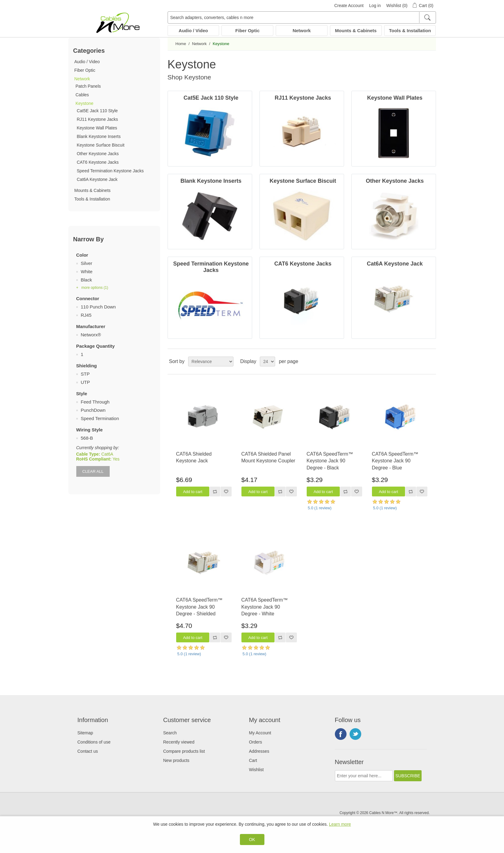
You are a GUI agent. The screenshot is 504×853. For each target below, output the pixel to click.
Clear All (93, 471)
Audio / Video (193, 31)
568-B (87, 438)
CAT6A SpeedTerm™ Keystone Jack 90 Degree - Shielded (199, 607)
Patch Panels (88, 86)
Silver (87, 263)
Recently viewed (179, 742)
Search (170, 733)
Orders (256, 742)
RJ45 (86, 315)
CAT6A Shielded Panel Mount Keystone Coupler (268, 457)
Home (181, 44)
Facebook (341, 734)
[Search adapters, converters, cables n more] (302, 17)
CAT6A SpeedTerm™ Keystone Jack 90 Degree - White (265, 607)
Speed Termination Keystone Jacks (110, 171)
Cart (253, 760)
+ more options (92, 288)
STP (85, 374)
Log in (375, 6)
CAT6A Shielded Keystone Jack (194, 457)
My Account (260, 733)
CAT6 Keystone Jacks (98, 162)
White (87, 272)
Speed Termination (100, 418)
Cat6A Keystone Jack (97, 179)
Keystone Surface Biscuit (101, 145)
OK (252, 840)
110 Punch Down (98, 307)
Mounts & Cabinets (356, 31)
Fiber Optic (247, 31)
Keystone (85, 103)
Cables (82, 95)
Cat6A (107, 454)
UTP (85, 382)
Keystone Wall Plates (97, 128)
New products (176, 760)
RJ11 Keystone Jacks (98, 119)
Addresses (259, 751)
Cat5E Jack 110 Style (97, 111)
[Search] (427, 17)
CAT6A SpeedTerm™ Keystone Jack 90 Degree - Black (330, 461)
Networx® (91, 335)
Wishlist (256, 770)
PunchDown (93, 410)
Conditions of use (94, 742)
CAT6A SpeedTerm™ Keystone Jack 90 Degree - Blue (395, 461)
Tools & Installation (410, 31)
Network (302, 31)
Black (87, 280)
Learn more (340, 824)
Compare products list (184, 751)
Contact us (88, 751)
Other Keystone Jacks (98, 154)
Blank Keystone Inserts (99, 136)
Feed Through (95, 402)
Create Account (349, 6)
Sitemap (85, 733)
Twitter (355, 734)
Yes (116, 459)
